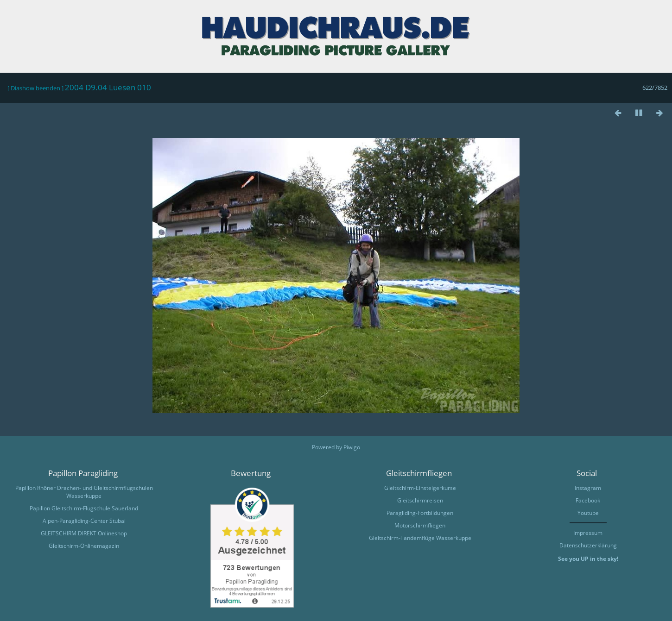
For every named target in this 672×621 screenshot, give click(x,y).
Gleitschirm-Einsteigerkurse (420, 488)
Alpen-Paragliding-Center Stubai (84, 521)
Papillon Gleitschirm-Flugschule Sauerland (84, 508)
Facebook (588, 500)
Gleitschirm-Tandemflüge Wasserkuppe (420, 538)
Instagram (588, 488)
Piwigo (352, 447)
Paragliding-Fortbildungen (420, 513)
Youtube (588, 513)
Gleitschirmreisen (420, 500)
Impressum (588, 533)
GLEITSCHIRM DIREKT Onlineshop (84, 533)
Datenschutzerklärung (588, 545)
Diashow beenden (35, 88)
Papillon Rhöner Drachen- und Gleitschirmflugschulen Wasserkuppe (84, 492)
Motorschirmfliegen (420, 525)
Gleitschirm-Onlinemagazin (84, 546)
